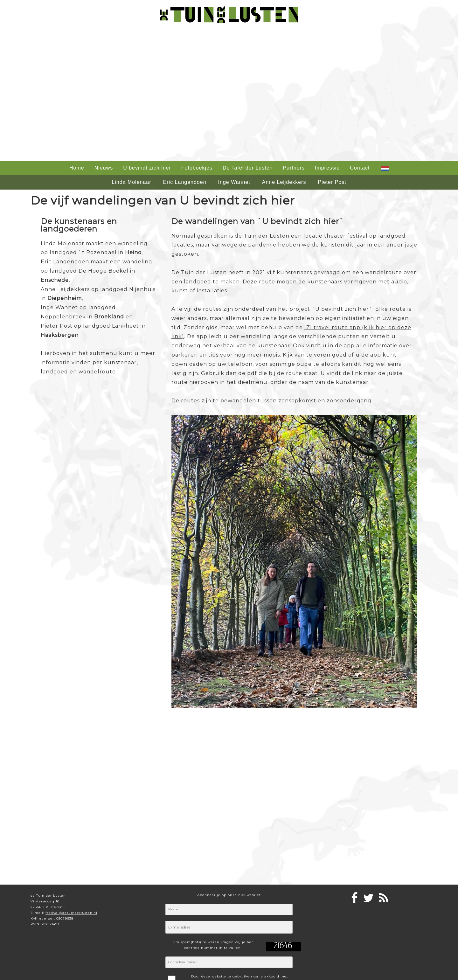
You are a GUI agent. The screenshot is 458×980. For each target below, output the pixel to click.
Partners (294, 168)
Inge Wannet (234, 182)
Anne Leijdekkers (284, 182)
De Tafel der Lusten (248, 168)
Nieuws (104, 168)
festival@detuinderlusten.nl (71, 913)
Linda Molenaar (131, 182)
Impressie (327, 168)
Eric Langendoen (185, 182)
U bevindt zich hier (147, 168)
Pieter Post (332, 182)
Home (77, 168)
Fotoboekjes (197, 168)
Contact (360, 168)
